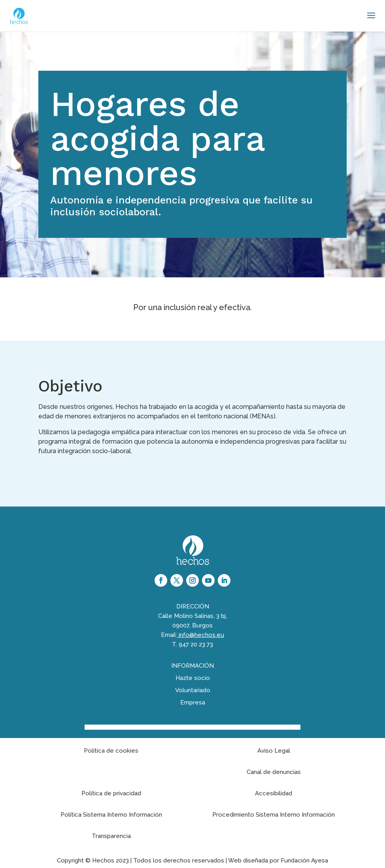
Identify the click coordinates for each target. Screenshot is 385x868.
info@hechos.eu (201, 635)
